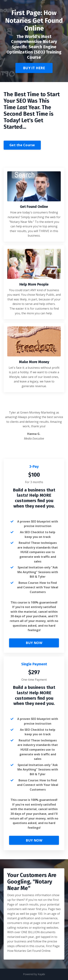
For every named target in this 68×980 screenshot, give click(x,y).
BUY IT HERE (34, 68)
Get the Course (22, 145)
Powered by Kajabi (34, 974)
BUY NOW (34, 643)
